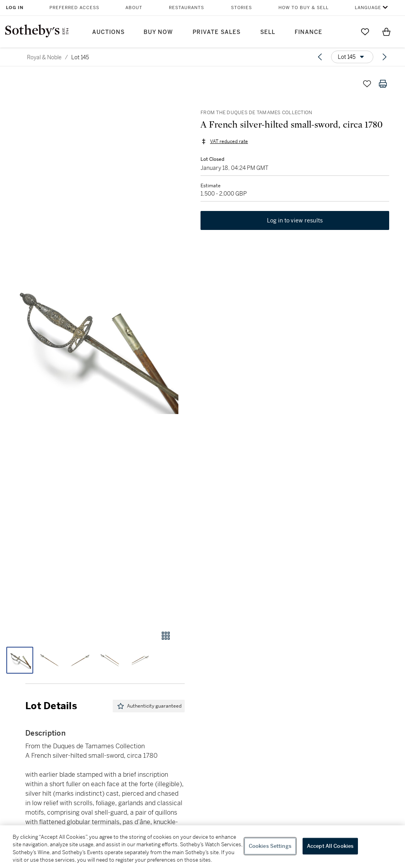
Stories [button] (241, 8)
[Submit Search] (344, 32)
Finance (308, 32)
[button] (92, 346)
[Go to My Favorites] (365, 32)
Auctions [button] (108, 32)
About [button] (134, 8)
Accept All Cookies (330, 846)
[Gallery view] (166, 636)
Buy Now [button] (158, 32)
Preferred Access (74, 8)
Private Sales (217, 32)
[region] (202, 847)
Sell (268, 32)
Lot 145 (80, 57)
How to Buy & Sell (304, 8)
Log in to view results (295, 220)
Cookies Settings (270, 846)
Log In (15, 8)
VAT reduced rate (229, 141)
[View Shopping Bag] (386, 32)
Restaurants (186, 8)
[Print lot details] (383, 84)
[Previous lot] (320, 57)
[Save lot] (367, 84)
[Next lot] (384, 57)
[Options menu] (352, 57)
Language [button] (368, 8)
